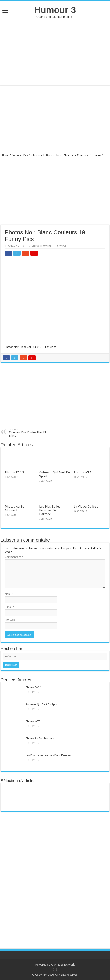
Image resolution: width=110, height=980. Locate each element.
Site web (10, 620)
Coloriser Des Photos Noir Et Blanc (32, 155)
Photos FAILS (14, 472)
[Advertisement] (55, 52)
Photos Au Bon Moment (16, 508)
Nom (9, 594)
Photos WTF (82, 472)
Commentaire (14, 557)
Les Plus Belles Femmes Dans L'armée (50, 510)
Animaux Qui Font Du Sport (42, 704)
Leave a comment (41, 246)
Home (5, 155)
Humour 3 (55, 10)
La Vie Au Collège (86, 507)
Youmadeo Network (63, 965)
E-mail (10, 607)
